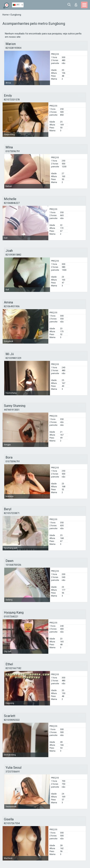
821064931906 (12, 306)
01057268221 (11, 617)
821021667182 (13, 668)
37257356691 (13, 772)
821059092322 (12, 720)
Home (6, 15)
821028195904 (13, 48)
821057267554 (12, 823)
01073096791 (13, 151)
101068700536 (13, 565)
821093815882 (13, 255)
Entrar (76, 5)
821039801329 (13, 358)
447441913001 (12, 410)
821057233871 (12, 513)
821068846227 (12, 203)
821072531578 (12, 100)
